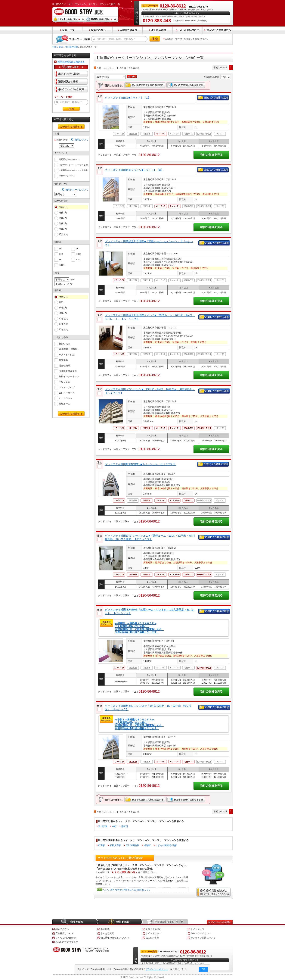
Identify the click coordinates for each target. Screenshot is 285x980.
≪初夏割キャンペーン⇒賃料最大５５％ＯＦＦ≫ (73, 170)
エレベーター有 (67, 393)
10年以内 (63, 319)
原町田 (125, 826)
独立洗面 (63, 360)
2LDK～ (63, 265)
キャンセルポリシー (201, 933)
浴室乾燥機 (64, 365)
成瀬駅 (147, 845)
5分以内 (63, 223)
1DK (61, 254)
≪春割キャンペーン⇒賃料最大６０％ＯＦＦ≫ (73, 165)
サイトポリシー (153, 933)
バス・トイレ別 (67, 354)
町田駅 (102, 845)
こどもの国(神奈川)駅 (166, 845)
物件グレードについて (77, 190)
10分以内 (63, 234)
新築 (61, 302)
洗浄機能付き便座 (68, 371)
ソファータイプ (67, 387)
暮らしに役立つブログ (67, 942)
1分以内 (63, 213)
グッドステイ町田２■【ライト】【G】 (128, 98)
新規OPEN (64, 343)
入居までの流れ (153, 929)
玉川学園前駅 (132, 845)
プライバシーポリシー (157, 969)
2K (60, 259)
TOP (54, 47)
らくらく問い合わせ (66, 938)
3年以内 (63, 308)
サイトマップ (197, 929)
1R (60, 248)
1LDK (79, 254)
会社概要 (105, 929)
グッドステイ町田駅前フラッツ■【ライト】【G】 (134, 170)
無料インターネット (69, 376)
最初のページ (220, 67)
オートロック (66, 398)
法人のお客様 (152, 938)
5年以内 (63, 313)
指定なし (63, 207)
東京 (61, 47)
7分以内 (63, 229)
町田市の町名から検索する (71, 62)
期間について (81, 140)
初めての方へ (62, 929)
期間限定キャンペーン (69, 159)
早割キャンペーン (67, 175)
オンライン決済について (203, 938)
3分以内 (63, 218)
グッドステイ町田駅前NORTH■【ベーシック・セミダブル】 (141, 464)
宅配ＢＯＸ (64, 382)
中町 (114, 826)
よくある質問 (107, 933)
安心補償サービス (64, 933)
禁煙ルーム (64, 403)
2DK (78, 259)
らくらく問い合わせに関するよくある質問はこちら (127, 890)
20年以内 (63, 329)
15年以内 (63, 324)
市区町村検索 (72, 47)
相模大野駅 (115, 845)
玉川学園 (103, 826)
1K (77, 248)
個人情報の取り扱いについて (115, 938)
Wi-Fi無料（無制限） (69, 349)
